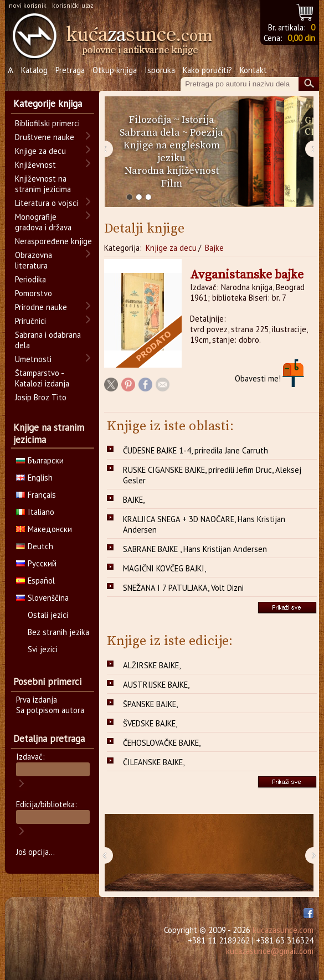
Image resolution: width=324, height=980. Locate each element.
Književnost (35, 165)
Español (35, 581)
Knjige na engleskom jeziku (172, 152)
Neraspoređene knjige (53, 241)
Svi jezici (43, 649)
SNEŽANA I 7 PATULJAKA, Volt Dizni (183, 588)
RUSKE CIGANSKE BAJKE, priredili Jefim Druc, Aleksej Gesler (212, 475)
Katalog (34, 70)
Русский (36, 563)
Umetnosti (33, 359)
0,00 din (301, 38)
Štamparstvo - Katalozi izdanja (42, 378)
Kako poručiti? (207, 70)
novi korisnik (28, 5)
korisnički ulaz (73, 5)
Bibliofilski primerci (47, 123)
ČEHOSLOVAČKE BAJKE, (162, 743)
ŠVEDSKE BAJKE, (150, 723)
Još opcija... (35, 852)
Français (36, 495)
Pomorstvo (34, 293)
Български (40, 460)
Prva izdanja (37, 700)
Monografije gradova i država (43, 222)
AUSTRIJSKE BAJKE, (156, 685)
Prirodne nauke (41, 307)
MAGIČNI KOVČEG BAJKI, (164, 568)
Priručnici (30, 321)
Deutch (35, 546)
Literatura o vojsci (47, 203)
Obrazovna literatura (34, 260)
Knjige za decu (171, 248)
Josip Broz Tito (41, 397)
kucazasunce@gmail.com (270, 951)
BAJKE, (134, 500)
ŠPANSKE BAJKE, (150, 704)
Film (172, 184)
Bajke (214, 248)
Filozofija (150, 120)
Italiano (35, 512)
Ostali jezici (48, 615)
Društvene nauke (45, 137)
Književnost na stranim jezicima (43, 184)
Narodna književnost (172, 171)
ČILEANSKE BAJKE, (154, 762)
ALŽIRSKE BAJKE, (152, 665)
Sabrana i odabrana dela (48, 340)
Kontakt (253, 70)
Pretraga (70, 70)
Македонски (44, 529)
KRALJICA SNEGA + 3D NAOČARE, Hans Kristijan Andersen (204, 524)
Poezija (207, 133)
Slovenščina (42, 598)
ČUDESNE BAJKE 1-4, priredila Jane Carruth (196, 450)
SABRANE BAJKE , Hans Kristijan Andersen (195, 549)
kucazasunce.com (283, 930)
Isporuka (160, 70)
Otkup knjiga (115, 70)
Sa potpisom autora (50, 710)
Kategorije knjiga (48, 104)
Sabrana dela (150, 133)
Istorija (198, 120)
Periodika (30, 279)
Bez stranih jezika (58, 632)
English (34, 478)
